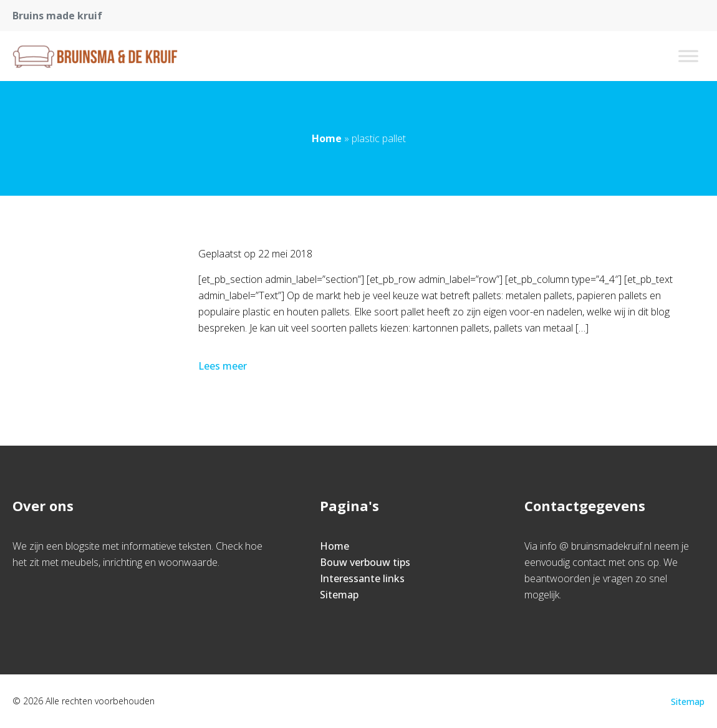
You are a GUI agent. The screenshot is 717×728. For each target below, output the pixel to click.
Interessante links (362, 578)
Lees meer (224, 366)
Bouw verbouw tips (365, 562)
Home (327, 138)
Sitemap (339, 595)
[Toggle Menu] (688, 56)
